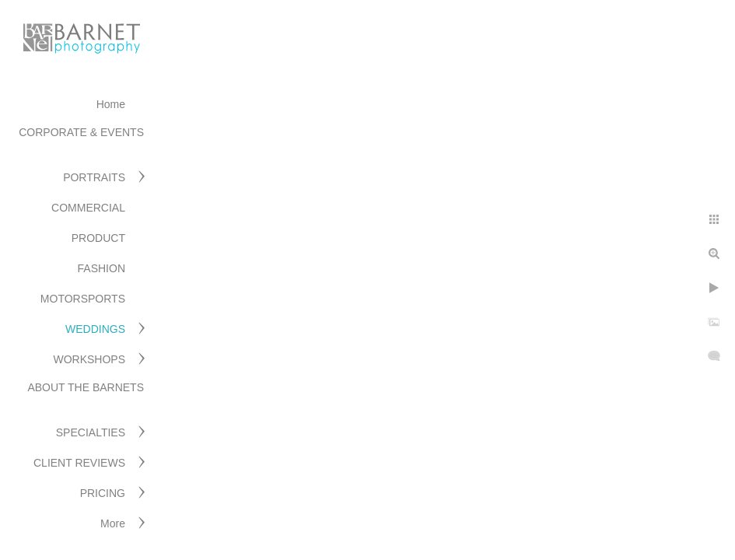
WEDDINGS (95, 329)
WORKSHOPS (89, 359)
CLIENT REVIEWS (79, 463)
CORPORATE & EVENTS (81, 132)
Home (111, 104)
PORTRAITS (94, 177)
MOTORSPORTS (83, 299)
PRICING (103, 493)
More (113, 523)
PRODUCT (98, 238)
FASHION (101, 268)
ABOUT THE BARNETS (86, 387)
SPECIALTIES (91, 432)
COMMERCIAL (88, 208)
